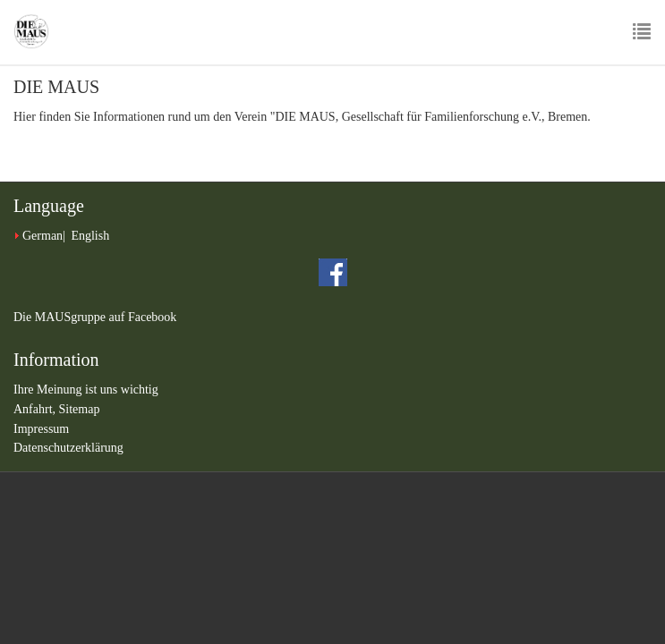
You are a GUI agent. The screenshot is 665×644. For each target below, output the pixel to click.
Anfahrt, (36, 409)
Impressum (41, 429)
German (43, 236)
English (90, 236)
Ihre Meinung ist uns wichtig (86, 390)
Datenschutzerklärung (68, 448)
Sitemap (80, 409)
